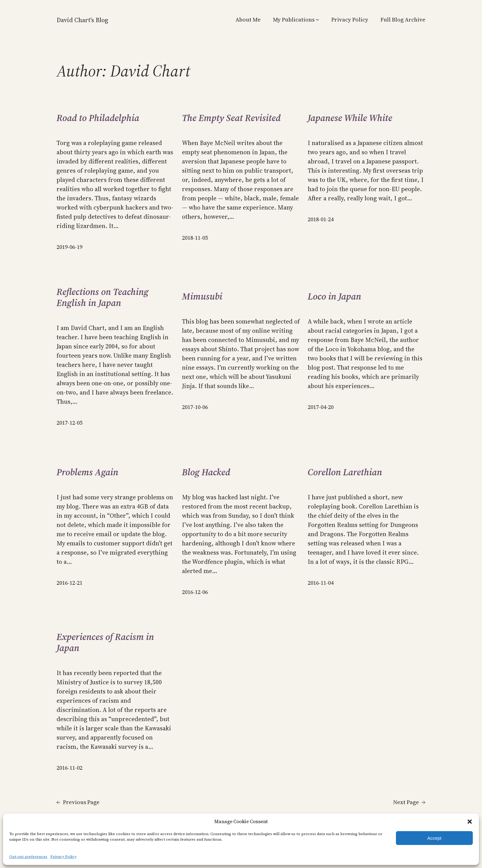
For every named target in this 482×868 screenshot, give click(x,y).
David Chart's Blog (82, 20)
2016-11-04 (321, 583)
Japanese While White (350, 118)
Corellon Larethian (345, 472)
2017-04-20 (321, 407)
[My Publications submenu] (317, 20)
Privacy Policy (63, 857)
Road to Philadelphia (98, 118)
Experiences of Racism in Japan (105, 642)
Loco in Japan (334, 297)
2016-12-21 (69, 583)
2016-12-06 (195, 592)
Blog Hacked (206, 472)
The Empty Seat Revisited (231, 118)
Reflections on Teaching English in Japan (103, 297)
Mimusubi (202, 297)
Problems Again (87, 472)
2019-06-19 (69, 247)
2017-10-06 (195, 407)
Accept (434, 838)
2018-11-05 (195, 238)
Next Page (409, 802)
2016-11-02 (69, 768)
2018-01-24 (321, 219)
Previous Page (78, 802)
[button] (470, 822)
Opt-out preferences (28, 857)
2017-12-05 (69, 423)
